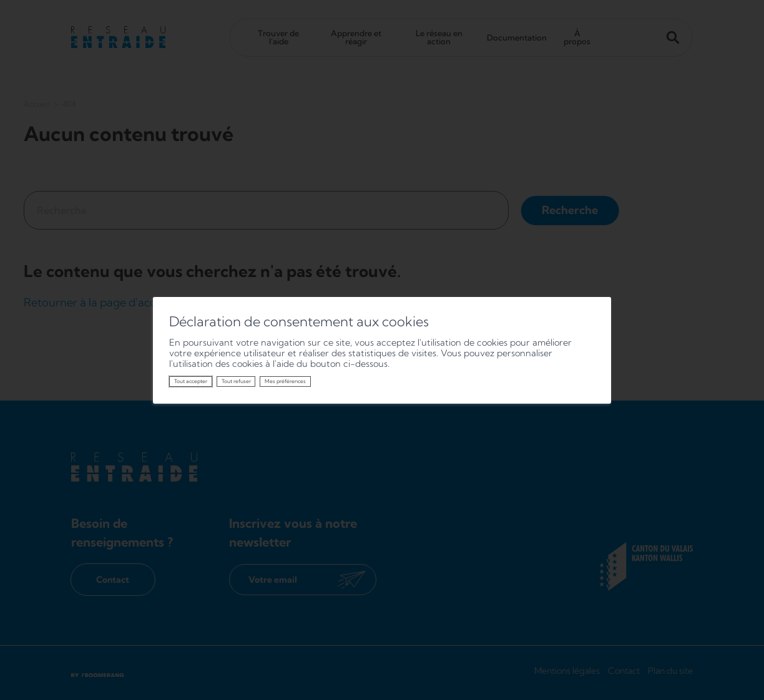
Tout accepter (191, 381)
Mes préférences (285, 381)
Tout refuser (236, 381)
